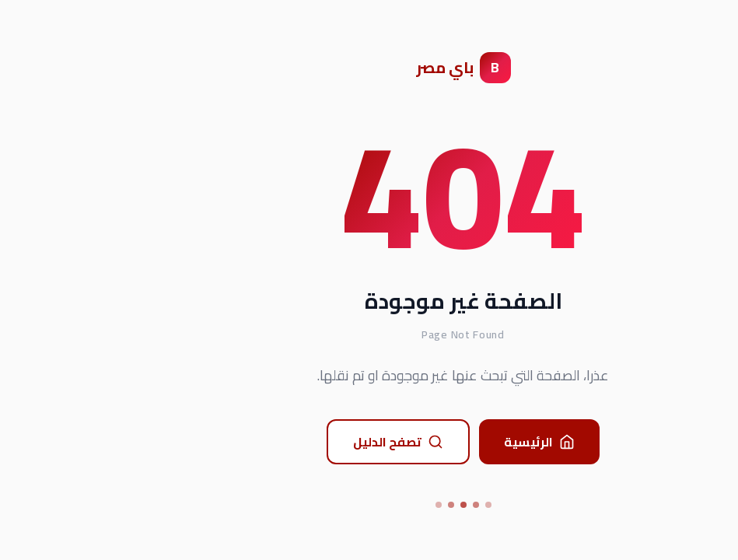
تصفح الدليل (304, 442)
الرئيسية (445, 442)
